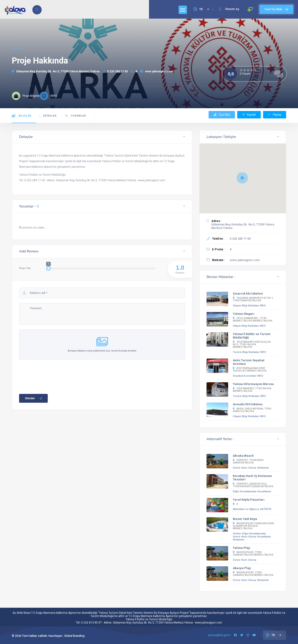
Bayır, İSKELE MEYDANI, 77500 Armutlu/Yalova (252, 410)
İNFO (263, 306)
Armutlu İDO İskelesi (248, 404)
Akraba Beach (243, 456)
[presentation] (54, 378)
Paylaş (275, 115)
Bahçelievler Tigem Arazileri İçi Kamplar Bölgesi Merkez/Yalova (253, 526)
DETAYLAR (48, 116)
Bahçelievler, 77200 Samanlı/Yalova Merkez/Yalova (253, 574)
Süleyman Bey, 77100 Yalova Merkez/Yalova (252, 390)
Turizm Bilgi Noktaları (246, 352)
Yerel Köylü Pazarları (249, 500)
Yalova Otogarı (244, 314)
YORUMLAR (75, 116)
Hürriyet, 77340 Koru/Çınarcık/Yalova (248, 461)
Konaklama (264, 491)
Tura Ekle (222, 115)
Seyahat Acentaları (245, 376)
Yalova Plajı (242, 548)
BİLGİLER (22, 116)
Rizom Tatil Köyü (245, 519)
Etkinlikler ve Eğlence (246, 509)
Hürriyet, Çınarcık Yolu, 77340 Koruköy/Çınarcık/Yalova (253, 485)
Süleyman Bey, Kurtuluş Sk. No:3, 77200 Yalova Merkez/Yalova (56, 71)
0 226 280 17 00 (115, 71)
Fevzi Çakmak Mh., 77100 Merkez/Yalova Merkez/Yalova (253, 319)
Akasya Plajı (242, 568)
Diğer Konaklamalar (245, 491)
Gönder (34, 400)
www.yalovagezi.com (157, 71)
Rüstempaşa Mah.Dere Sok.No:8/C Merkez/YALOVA (250, 369)
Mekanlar (263, 468)
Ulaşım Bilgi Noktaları (246, 306)
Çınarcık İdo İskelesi (248, 293)
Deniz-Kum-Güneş (245, 468)
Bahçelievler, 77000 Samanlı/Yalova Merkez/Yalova (253, 553)
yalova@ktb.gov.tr (219, 635)
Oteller (237, 534)
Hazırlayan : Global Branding (66, 636)
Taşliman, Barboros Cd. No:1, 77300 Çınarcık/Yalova (253, 299)
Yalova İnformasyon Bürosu (253, 384)
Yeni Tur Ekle (276, 9)
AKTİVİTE (266, 509)
